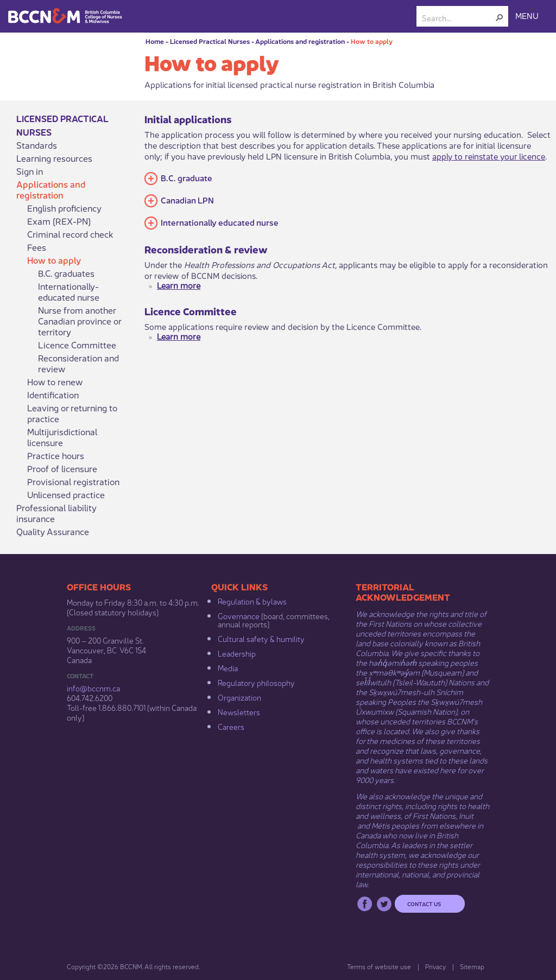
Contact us (424, 903)
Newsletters (239, 711)
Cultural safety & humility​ (261, 638)
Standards (37, 145)
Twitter (384, 904)
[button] (500, 17)
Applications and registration (300, 41)
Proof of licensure (62, 468)
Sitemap (472, 966)
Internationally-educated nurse (69, 291)
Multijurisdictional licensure (62, 437)
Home (155, 41)
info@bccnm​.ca (93, 688)
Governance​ (239, 615)
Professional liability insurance (56, 513)
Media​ (228, 667)
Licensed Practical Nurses (210, 41)
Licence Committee (77, 345)
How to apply (372, 41)
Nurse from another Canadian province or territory (80, 321)
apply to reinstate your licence (489, 155)
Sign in (30, 171)
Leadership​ (237, 653)
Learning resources (54, 158)
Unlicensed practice (66, 494)
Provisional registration (73, 481)
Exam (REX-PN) (59, 221)
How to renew (55, 381)
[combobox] (458, 17)
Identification (53, 394)
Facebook (365, 904)
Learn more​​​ (179, 285)
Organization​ (239, 697)
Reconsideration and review (78, 363)
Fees (37, 247)
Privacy (435, 966)
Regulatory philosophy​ (256, 682)
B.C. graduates (66, 273)
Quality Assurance (53, 531)
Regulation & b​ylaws (252, 601)
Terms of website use (379, 966)
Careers (231, 726)
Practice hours (56, 455)
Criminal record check (70, 234)
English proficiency (64, 208)
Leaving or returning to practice (72, 413)
